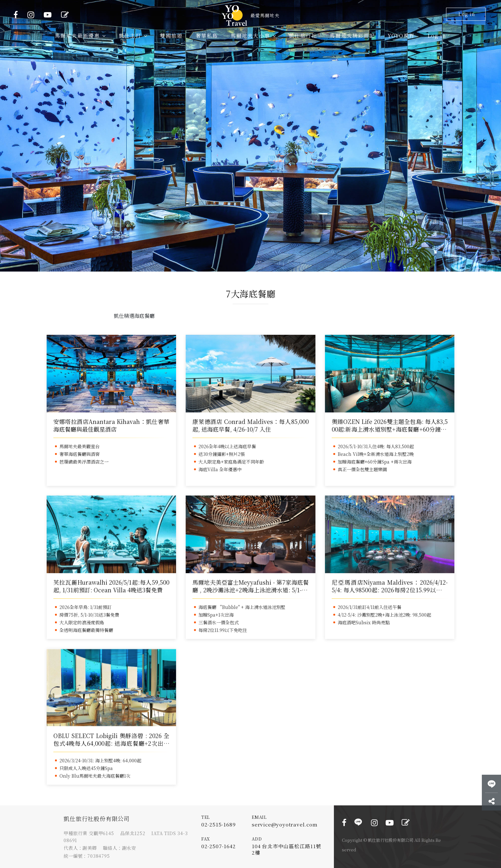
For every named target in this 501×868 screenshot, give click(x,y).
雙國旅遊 (171, 36)
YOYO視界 (401, 36)
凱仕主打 (133, 36)
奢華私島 (207, 36)
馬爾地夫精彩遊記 (352, 36)
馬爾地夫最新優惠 (81, 36)
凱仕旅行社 (303, 36)
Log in (467, 14)
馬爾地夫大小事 (253, 36)
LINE (358, 822)
